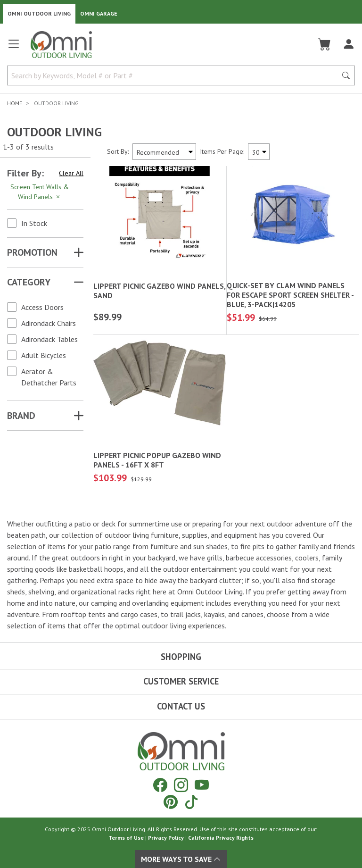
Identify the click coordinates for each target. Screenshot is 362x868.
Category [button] (29, 282)
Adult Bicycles (44, 355)
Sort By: (118, 151)
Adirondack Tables (49, 339)
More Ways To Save (181, 859)
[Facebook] (160, 785)
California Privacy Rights (221, 838)
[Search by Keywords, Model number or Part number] (175, 75)
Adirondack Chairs (49, 323)
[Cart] (325, 44)
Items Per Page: (222, 151)
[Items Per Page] (259, 152)
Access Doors (42, 307)
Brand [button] (21, 416)
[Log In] (349, 44)
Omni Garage (99, 13)
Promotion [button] (32, 252)
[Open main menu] (14, 48)
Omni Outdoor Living (39, 13)
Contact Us (181, 706)
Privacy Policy (166, 838)
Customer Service (181, 681)
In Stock (34, 223)
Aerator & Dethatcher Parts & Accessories (49, 383)
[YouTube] (202, 785)
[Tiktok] (191, 802)
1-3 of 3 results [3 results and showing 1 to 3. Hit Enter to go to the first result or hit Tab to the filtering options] (28, 147)
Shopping (181, 657)
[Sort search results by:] (164, 152)
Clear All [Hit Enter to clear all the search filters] (71, 173)
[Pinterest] (171, 802)
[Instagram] (181, 785)
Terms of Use (126, 838)
